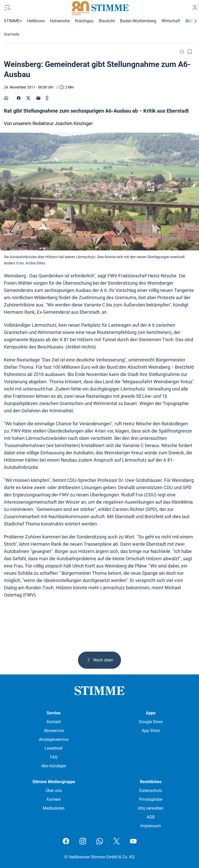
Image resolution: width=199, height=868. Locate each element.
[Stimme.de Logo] (100, 8)
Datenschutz (151, 791)
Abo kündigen (54, 766)
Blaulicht (107, 21)
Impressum (151, 826)
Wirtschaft (171, 21)
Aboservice (54, 731)
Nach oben (99, 660)
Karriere (54, 799)
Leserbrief (54, 748)
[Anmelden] (195, 8)
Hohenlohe (60, 21)
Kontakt (54, 722)
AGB (151, 817)
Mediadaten (54, 808)
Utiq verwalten (151, 808)
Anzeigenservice (54, 739)
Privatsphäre (151, 799)
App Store (151, 731)
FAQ (54, 757)
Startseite (12, 34)
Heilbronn (36, 21)
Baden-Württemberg (138, 21)
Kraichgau (84, 21)
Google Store (151, 722)
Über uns (54, 791)
